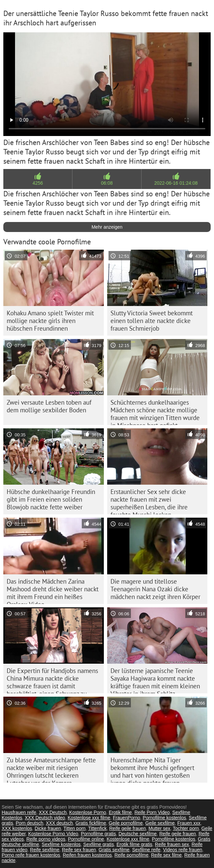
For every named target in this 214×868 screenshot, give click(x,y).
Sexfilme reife (146, 850)
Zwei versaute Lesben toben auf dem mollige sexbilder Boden (49, 406)
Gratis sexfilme (114, 850)
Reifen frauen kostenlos (87, 855)
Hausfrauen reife (19, 812)
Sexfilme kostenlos (61, 844)
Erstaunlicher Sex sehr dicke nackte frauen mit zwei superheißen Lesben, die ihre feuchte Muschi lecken (149, 501)
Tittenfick (97, 828)
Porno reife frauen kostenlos (31, 855)
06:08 (107, 183)
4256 (38, 183)
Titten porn (74, 828)
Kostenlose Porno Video (53, 834)
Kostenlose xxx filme (89, 818)
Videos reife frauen (182, 850)
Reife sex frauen (79, 850)
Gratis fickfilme (91, 823)
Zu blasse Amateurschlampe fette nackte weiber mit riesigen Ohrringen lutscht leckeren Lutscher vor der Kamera (51, 769)
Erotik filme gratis (134, 844)
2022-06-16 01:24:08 (176, 183)
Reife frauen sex (172, 844)
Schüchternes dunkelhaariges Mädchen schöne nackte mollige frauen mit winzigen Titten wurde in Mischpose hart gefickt (155, 412)
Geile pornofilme (126, 823)
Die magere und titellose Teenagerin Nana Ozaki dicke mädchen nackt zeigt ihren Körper (155, 589)
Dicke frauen (48, 828)
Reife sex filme (166, 855)
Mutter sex (159, 828)
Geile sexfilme (160, 823)
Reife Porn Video (152, 812)
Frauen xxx (189, 823)
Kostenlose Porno (88, 812)
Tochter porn (186, 828)
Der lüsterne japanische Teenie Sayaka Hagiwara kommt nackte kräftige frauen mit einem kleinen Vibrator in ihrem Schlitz (155, 680)
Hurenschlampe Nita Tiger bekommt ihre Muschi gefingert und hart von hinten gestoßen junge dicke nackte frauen (152, 769)
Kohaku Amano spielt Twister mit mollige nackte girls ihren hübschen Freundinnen (50, 321)
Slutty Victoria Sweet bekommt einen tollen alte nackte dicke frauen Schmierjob (152, 321)
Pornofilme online (86, 839)
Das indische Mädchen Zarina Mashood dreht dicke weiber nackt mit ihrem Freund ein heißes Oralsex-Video (53, 591)
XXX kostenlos (17, 828)
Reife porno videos (46, 839)
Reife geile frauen (128, 828)
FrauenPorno (127, 818)
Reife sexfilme (45, 850)
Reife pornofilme (132, 855)
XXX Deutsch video (45, 818)
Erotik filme (120, 812)
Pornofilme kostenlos (165, 818)
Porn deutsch (30, 823)
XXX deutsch (59, 823)
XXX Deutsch (53, 812)
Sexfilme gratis (98, 844)
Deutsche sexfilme (138, 834)
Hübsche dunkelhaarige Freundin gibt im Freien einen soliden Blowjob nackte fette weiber (51, 499)
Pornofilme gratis (98, 834)
